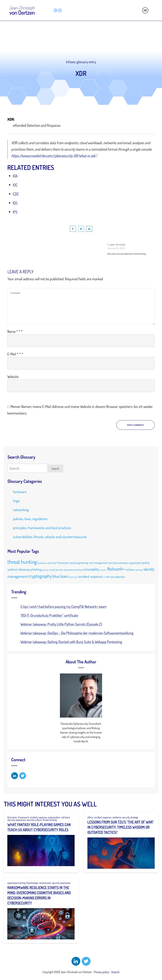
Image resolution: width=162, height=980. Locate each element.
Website (13, 376)
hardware (20, 492)
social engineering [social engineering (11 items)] (79, 563)
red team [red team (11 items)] (130, 570)
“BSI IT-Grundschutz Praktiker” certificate (49, 615)
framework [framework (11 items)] (63, 563)
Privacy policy (102, 972)
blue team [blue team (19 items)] (61, 576)
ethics (90, 817)
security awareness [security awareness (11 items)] (118, 563)
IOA (15, 176)
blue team (12, 817)
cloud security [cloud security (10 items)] (56, 570)
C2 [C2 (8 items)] (104, 577)
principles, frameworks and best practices (42, 528)
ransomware (45, 883)
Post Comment (136, 425)
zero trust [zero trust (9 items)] (73, 577)
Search (56, 469)
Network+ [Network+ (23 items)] (116, 569)
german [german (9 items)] (45, 570)
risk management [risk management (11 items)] (98, 563)
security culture (34, 820)
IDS (15, 203)
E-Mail (15, 354)
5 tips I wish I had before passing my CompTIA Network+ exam (63, 606)
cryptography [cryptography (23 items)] (40, 576)
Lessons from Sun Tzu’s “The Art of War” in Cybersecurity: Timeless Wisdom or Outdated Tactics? (121, 827)
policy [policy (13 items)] (146, 563)
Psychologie (32, 883)
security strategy (130, 817)
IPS (15, 212)
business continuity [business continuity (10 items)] (47, 563)
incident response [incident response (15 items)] (90, 576)
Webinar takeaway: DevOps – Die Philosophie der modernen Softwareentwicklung (77, 633)
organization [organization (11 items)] (135, 563)
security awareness (16, 820)
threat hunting (50, 820)
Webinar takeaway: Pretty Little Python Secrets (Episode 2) (61, 624)
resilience (117, 817)
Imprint (115, 972)
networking (21, 510)
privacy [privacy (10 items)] (139, 570)
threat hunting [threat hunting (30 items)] (22, 562)
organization (54, 817)
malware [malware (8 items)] (103, 570)
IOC (15, 185)
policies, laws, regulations (30, 519)
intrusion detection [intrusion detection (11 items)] (115, 577)
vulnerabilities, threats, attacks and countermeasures (50, 537)
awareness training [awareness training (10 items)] (73, 570)
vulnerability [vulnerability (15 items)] (91, 569)
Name (15, 331)
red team (65, 817)
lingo (16, 501)
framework (23, 817)
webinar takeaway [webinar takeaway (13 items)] (19, 569)
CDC (16, 194)
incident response (38, 817)
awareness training (16, 883)
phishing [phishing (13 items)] (36, 569)
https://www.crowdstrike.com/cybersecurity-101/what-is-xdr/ (54, 156)
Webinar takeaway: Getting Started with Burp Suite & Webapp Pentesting (71, 642)
